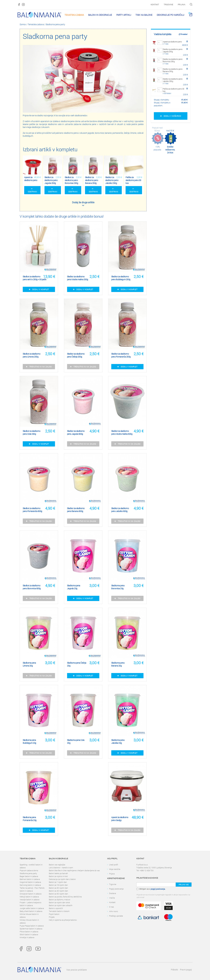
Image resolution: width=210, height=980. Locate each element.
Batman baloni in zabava (30, 879)
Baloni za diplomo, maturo (60, 900)
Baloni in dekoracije (100, 15)
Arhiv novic (114, 911)
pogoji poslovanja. (158, 889)
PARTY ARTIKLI (124, 15)
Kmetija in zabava (27, 937)
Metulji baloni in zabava (29, 897)
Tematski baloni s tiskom (59, 911)
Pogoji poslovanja (116, 889)
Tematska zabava (74, 15)
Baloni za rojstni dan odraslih (61, 905)
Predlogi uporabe (116, 916)
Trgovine (168, 5)
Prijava (181, 5)
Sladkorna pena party (55, 24)
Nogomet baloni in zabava (30, 882)
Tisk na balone (144, 15)
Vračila (112, 898)
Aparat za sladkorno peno (172, 42)
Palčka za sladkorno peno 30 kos (174, 90)
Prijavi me (184, 885)
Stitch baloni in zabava (29, 934)
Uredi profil (114, 865)
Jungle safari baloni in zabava (32, 908)
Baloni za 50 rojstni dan (58, 894)
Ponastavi (183, 34)
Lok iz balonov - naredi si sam (61, 868)
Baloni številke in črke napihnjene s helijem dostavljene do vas (74, 870)
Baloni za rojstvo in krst (58, 876)
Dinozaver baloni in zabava (31, 894)
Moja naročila (115, 869)
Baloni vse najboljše (57, 865)
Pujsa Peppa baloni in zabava (32, 926)
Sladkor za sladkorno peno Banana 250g (173, 70)
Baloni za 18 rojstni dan (58, 885)
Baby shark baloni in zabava (31, 911)
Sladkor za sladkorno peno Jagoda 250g (173, 50)
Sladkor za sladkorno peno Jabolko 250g (173, 80)
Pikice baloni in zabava (29, 932)
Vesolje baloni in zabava (30, 900)
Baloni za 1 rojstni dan (58, 882)
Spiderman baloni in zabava (31, 929)
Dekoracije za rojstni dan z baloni (62, 879)
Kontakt (155, 5)
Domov (23, 24)
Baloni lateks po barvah (58, 873)
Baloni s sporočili (56, 908)
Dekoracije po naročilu (170, 15)
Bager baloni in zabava (29, 876)
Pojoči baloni (54, 914)
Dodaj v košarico (171, 116)
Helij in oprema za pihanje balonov (63, 920)
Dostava (113, 893)
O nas (111, 907)
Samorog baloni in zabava (30, 885)
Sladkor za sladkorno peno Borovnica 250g (173, 60)
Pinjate (52, 917)
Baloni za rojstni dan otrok (59, 902)
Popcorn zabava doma (29, 870)
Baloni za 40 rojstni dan (58, 891)
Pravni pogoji (186, 970)
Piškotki (174, 970)
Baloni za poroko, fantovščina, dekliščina (65, 897)
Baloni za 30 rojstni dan (58, 888)
